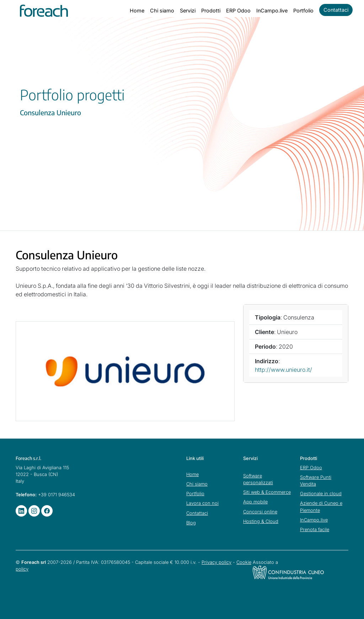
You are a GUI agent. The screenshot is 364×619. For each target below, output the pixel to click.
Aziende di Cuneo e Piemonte (321, 507)
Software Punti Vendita (316, 481)
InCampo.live (272, 10)
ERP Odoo (238, 10)
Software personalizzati (258, 479)
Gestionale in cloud (321, 494)
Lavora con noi (202, 503)
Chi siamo (162, 10)
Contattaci (336, 10)
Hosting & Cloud (261, 521)
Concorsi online (260, 512)
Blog (191, 523)
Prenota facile (315, 530)
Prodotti (211, 10)
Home (137, 10)
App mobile (255, 502)
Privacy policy (216, 562)
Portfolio (303, 10)
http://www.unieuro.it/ (283, 370)
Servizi (188, 10)
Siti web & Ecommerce (267, 492)
